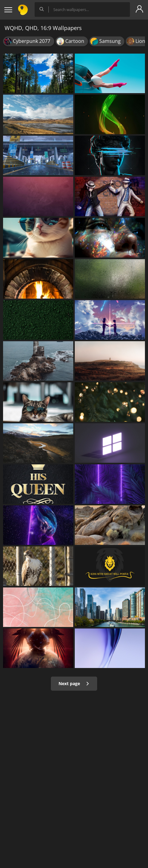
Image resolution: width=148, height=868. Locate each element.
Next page (74, 683)
